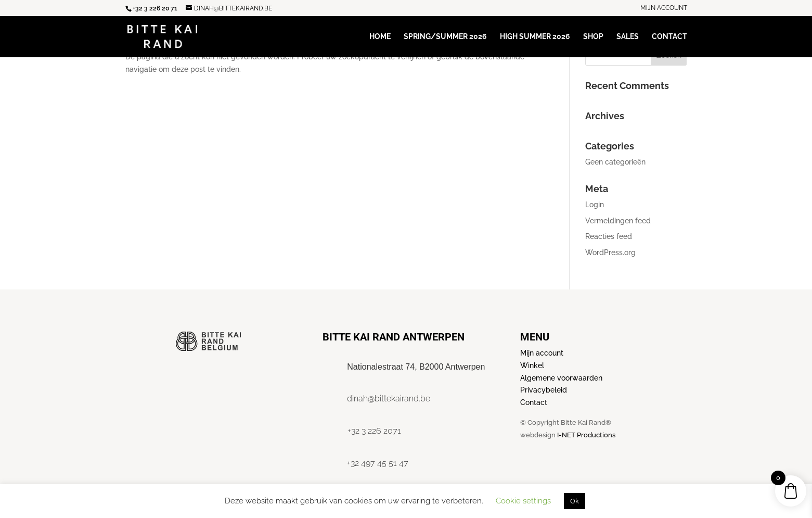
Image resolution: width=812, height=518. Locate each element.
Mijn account (664, 8)
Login (595, 205)
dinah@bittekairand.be (389, 399)
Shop (593, 37)
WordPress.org (610, 252)
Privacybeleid (544, 390)
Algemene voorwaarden (561, 378)
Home (380, 37)
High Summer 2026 (535, 37)
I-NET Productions (586, 435)
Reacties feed (609, 236)
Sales (628, 37)
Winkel (532, 365)
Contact (669, 37)
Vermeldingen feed (618, 221)
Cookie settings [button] (523, 501)
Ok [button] (575, 501)
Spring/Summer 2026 (445, 37)
